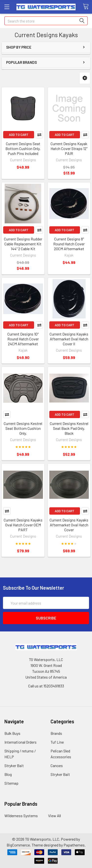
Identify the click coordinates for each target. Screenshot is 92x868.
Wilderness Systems (21, 816)
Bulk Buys (12, 733)
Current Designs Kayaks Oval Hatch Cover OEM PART (23, 525)
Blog (8, 774)
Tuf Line (57, 742)
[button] (85, 78)
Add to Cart (19, 135)
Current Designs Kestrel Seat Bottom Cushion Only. (23, 428)
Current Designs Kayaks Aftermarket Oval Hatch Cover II (69, 339)
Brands (56, 733)
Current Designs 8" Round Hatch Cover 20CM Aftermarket (69, 244)
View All (54, 816)
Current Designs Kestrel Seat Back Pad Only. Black (69, 428)
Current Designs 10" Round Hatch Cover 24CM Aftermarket (23, 339)
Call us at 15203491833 (46, 686)
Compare (39, 135)
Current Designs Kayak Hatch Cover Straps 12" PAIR (69, 148)
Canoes (57, 765)
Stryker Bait (14, 765)
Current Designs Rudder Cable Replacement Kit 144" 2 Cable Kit (23, 244)
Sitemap (11, 783)
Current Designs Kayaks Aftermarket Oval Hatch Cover (69, 525)
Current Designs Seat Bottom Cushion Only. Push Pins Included (23, 148)
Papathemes (74, 845)
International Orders (20, 742)
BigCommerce (18, 845)
